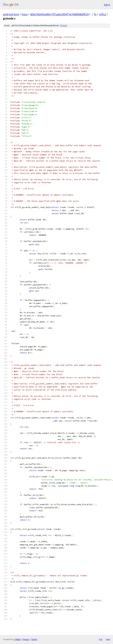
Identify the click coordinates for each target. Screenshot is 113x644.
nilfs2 (102, 14)
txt (101, 639)
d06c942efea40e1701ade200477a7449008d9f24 (59, 14)
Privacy (26, 639)
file (63, 26)
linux (25, 14)
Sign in (107, 5)
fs (95, 14)
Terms (34, 639)
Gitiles (18, 639)
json (108, 639)
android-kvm (11, 14)
